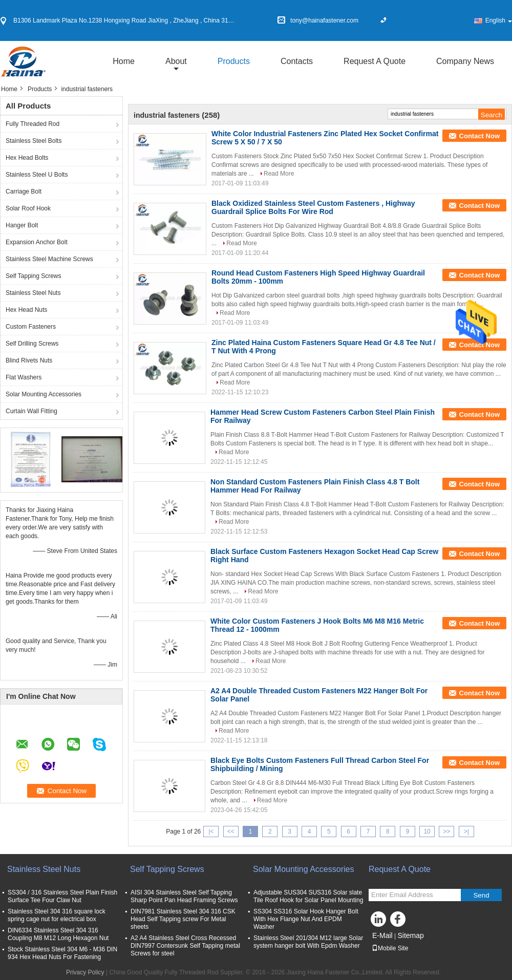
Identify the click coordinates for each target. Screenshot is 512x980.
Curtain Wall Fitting (31, 411)
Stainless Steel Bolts (34, 141)
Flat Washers (24, 377)
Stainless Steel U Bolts (37, 175)
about (176, 61)
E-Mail (382, 935)
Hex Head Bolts (27, 158)
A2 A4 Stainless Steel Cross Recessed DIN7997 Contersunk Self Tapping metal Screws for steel (185, 946)
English (499, 20)
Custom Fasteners (31, 327)
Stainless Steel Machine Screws (49, 259)
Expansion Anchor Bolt (37, 242)
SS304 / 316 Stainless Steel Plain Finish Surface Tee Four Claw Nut (62, 896)
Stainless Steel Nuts (33, 293)
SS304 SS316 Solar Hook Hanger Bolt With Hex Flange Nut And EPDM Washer (306, 919)
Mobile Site (390, 948)
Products (234, 61)
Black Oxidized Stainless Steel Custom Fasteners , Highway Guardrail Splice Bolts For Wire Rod (313, 207)
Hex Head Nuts (26, 310)
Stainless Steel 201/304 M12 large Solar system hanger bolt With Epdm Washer (308, 942)
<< (231, 832)
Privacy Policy (85, 972)
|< (211, 832)
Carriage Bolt (24, 191)
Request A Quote (375, 61)
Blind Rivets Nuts (29, 360)
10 (427, 832)
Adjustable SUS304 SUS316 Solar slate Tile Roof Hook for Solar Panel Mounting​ (308, 896)
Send (481, 895)
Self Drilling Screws (32, 344)
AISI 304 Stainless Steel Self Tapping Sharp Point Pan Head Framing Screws (184, 896)
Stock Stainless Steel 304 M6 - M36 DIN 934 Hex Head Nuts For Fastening (62, 953)
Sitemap (410, 935)
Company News (465, 61)
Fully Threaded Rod (33, 124)
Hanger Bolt (22, 225)
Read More (279, 174)
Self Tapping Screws (34, 276)
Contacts (297, 61)
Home (124, 61)
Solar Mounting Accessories (44, 394)
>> (446, 832)
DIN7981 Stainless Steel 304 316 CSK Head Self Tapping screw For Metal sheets (183, 919)
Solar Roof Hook (28, 208)
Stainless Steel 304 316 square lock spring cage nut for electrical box (58, 915)
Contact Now (479, 136)
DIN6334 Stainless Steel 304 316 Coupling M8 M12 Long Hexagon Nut (58, 934)
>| (466, 832)
